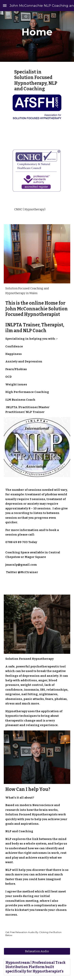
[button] (5, 5)
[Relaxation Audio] (37, 951)
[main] (37, 32)
